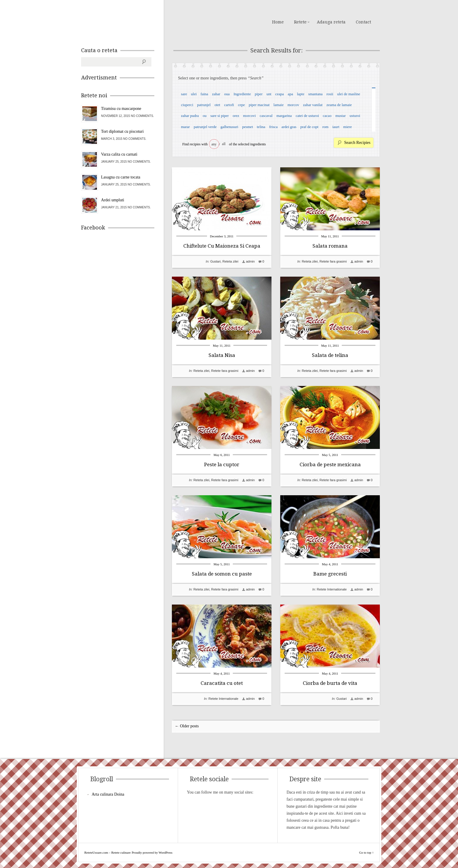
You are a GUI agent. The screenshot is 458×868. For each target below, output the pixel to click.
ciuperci (187, 105)
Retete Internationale (332, 589)
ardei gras (289, 127)
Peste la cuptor (222, 464)
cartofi (229, 105)
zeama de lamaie (339, 105)
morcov (293, 105)
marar (185, 127)
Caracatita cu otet (222, 683)
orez (236, 116)
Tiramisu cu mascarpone (121, 109)
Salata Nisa (222, 355)
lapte (301, 94)
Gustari (215, 261)
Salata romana (330, 246)
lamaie (279, 105)
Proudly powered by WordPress (152, 852)
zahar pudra (190, 116)
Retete (300, 22)
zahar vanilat (313, 105)
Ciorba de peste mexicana (330, 464)
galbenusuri (229, 127)
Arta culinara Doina (108, 794)
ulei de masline (349, 94)
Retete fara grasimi (333, 261)
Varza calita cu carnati (119, 154)
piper (259, 94)
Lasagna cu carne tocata (121, 177)
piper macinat (259, 105)
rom (325, 127)
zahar (216, 94)
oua (227, 94)
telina (261, 127)
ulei (194, 94)
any (214, 144)
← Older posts (187, 726)
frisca (273, 127)
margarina (284, 116)
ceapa (280, 94)
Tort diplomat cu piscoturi (122, 131)
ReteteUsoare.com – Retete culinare (123, 21)
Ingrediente (242, 94)
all (224, 144)
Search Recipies (357, 143)
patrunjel (204, 105)
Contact (363, 22)
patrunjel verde (205, 127)
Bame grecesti (330, 574)
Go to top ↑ (366, 852)
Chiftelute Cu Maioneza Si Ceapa (222, 246)
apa (290, 94)
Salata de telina (330, 355)
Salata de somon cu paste (222, 574)
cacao (327, 116)
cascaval (266, 116)
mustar (340, 116)
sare (184, 94)
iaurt (336, 127)
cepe (241, 105)
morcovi (249, 116)
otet (217, 105)
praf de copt (309, 127)
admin (250, 261)
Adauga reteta (331, 22)
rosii (330, 94)
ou (205, 116)
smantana (315, 94)
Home (278, 22)
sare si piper (219, 116)
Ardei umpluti (113, 200)
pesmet (248, 127)
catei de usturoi (307, 116)
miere (348, 127)
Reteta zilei (230, 261)
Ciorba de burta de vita (330, 683)
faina (204, 94)
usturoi (355, 116)
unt (269, 94)
